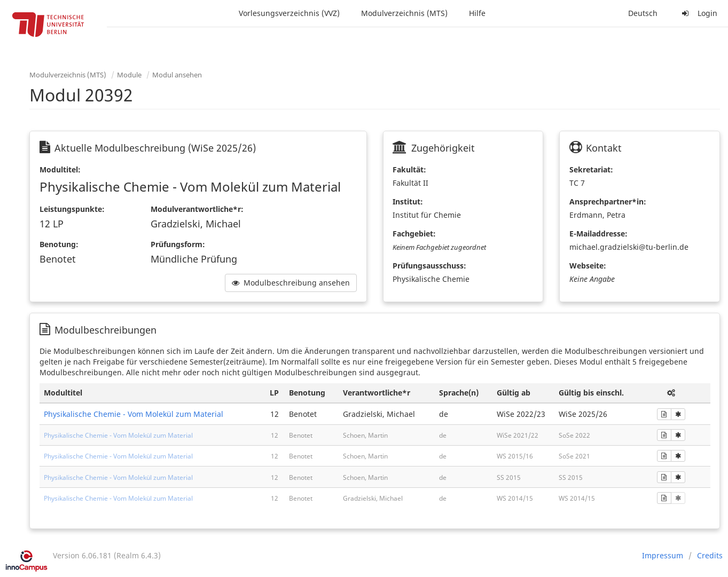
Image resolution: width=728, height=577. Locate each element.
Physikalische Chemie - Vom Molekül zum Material (134, 414)
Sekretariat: (591, 169)
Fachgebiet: (414, 234)
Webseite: (588, 266)
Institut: (408, 201)
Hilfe (477, 13)
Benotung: (59, 244)
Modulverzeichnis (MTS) (404, 13)
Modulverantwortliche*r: (197, 209)
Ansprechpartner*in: (608, 201)
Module (129, 75)
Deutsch (643, 13)
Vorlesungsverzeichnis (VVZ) (289, 13)
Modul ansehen (177, 75)
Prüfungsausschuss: (429, 266)
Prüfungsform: (178, 244)
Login (698, 13)
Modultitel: (60, 169)
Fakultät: (409, 169)
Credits (710, 555)
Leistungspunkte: (72, 209)
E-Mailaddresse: (598, 234)
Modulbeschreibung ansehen (291, 283)
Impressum (663, 555)
